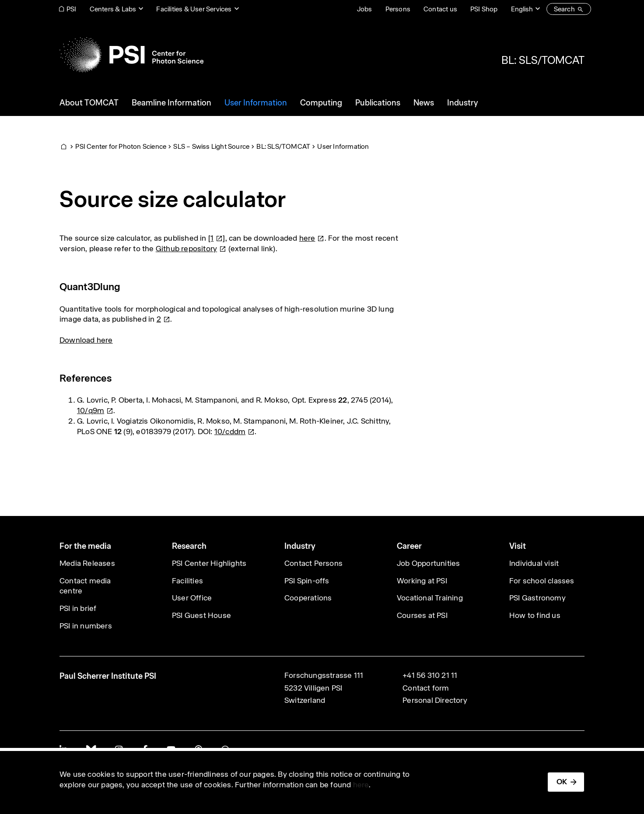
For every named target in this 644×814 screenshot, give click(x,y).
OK (562, 782)
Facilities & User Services (194, 9)
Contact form (426, 688)
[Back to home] (131, 55)
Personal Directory (435, 700)
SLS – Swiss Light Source (211, 146)
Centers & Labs (113, 9)
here (361, 785)
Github (191, 249)
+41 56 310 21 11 (430, 675)
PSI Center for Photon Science (121, 146)
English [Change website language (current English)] (522, 9)
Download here (86, 340)
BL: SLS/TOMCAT (543, 60)
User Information (343, 146)
